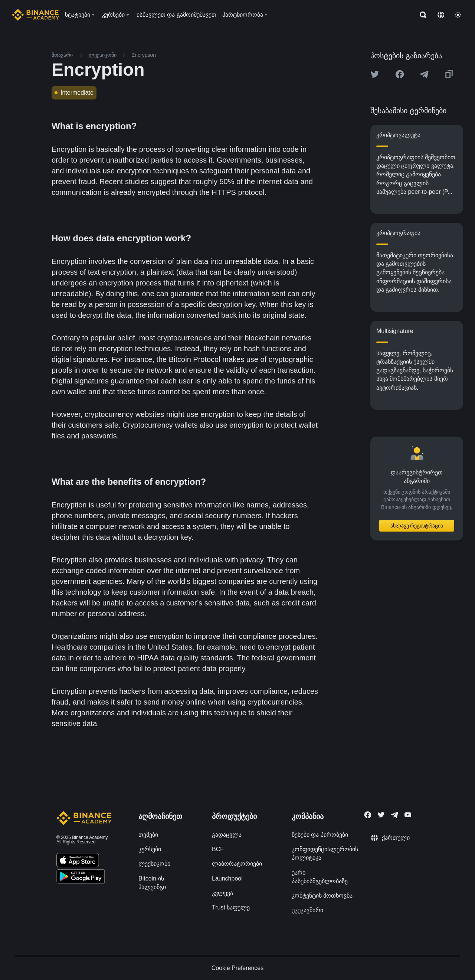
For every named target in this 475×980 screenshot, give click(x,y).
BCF (218, 849)
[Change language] (441, 15)
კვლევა (222, 893)
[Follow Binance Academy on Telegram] (394, 815)
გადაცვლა (227, 835)
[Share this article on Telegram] (424, 74)
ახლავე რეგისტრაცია (417, 526)
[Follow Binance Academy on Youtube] (408, 815)
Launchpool (227, 878)
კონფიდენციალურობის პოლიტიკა (325, 853)
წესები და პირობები (320, 835)
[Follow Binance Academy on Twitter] (381, 815)
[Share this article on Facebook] (400, 74)
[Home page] (35, 15)
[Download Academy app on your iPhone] (78, 861)
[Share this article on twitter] (375, 74)
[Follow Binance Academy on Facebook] (368, 815)
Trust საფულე (231, 907)
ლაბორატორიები (237, 864)
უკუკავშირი (307, 910)
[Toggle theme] (458, 15)
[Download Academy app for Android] (81, 878)
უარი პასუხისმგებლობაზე (320, 877)
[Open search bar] (421, 15)
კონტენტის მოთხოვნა (322, 896)
